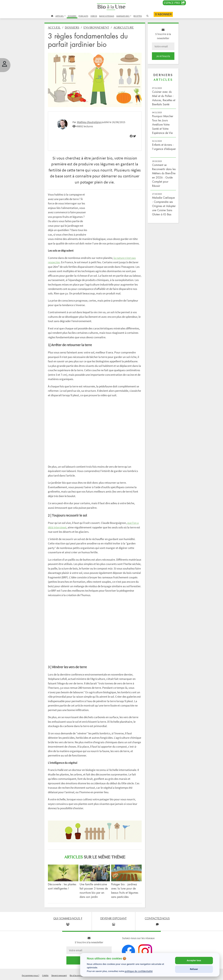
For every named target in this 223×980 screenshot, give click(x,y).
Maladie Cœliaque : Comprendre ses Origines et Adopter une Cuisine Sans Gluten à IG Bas (164, 206)
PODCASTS (83, 16)
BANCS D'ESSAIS (107, 16)
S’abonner (163, 14)
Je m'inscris (163, 56)
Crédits (45, 975)
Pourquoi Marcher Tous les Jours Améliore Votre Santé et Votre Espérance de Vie (163, 124)
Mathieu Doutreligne (89, 122)
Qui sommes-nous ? (30, 975)
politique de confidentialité (139, 971)
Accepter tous (194, 960)
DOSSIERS (72, 16)
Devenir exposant (59, 975)
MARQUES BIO (123, 16)
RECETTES (138, 16)
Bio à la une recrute (78, 975)
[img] (131, 136)
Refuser (194, 969)
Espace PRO (174, 3)
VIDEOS (94, 16)
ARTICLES (60, 16)
